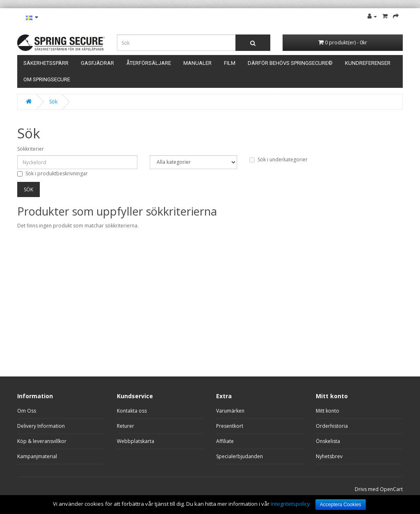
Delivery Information (41, 426)
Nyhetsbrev (329, 456)
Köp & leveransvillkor (42, 441)
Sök (53, 102)
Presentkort (230, 426)
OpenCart (391, 489)
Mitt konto (328, 411)
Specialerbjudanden (240, 456)
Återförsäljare (149, 63)
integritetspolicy (290, 504)
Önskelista (328, 441)
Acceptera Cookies (341, 505)
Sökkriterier (31, 149)
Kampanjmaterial (37, 456)
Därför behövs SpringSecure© (290, 63)
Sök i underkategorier (278, 159)
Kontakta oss (132, 411)
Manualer (197, 63)
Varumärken (230, 411)
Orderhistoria (332, 426)
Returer (126, 426)
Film (230, 63)
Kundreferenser (368, 63)
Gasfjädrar (97, 63)
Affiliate (225, 441)
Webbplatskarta (136, 441)
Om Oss (27, 411)
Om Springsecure (47, 79)
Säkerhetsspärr (46, 63)
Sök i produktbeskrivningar (52, 173)
